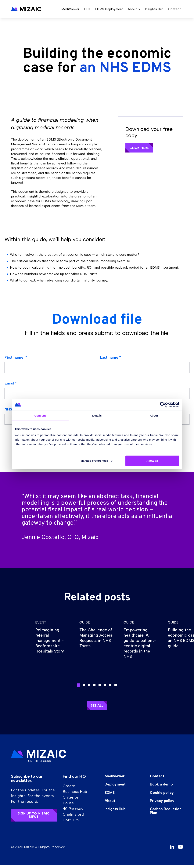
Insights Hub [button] (154, 10)
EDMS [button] (111, 796)
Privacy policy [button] (165, 804)
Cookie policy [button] (164, 796)
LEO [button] (87, 10)
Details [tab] (97, 416)
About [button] (111, 804)
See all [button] (97, 709)
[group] (53, 642)
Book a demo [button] (164, 788)
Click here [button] (140, 148)
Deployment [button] (117, 788)
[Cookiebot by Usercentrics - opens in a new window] (163, 405)
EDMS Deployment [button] (109, 10)
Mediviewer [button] (116, 779)
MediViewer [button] (70, 10)
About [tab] (154, 416)
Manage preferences (97, 460)
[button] (26, 10)
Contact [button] (175, 10)
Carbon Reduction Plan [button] (165, 815)
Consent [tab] (40, 416)
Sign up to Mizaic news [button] (34, 818)
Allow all (152, 460)
